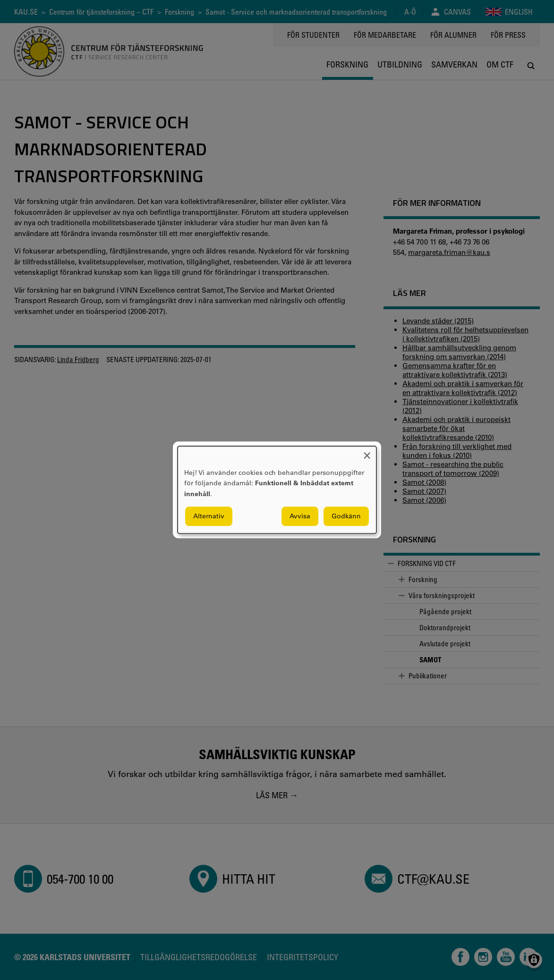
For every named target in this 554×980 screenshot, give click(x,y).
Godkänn (346, 516)
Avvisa (300, 516)
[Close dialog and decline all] (367, 452)
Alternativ (209, 516)
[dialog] (277, 490)
